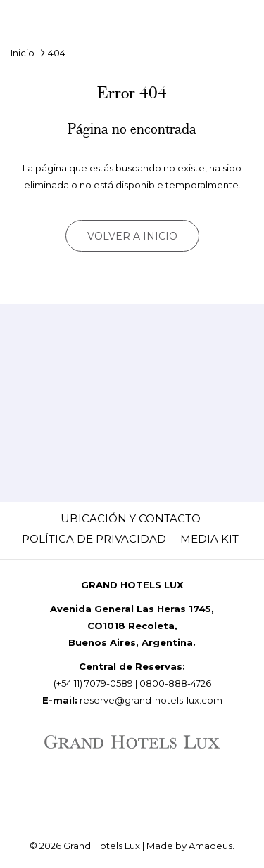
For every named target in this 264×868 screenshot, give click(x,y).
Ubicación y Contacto (131, 518)
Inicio (23, 53)
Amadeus (210, 846)
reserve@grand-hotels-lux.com (151, 700)
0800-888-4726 (175, 683)
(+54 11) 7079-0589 (93, 683)
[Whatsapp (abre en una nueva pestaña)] (148, 791)
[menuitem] (131, 519)
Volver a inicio (132, 236)
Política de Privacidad (94, 539)
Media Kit (209, 539)
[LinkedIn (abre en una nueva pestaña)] (108, 791)
